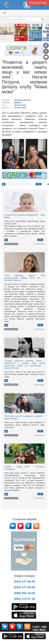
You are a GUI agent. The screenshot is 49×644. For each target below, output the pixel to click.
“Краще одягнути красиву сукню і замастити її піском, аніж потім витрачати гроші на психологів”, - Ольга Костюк (24, 364)
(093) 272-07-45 (24, 599)
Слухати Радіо (38, 3)
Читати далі (39, 244)
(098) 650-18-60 (24, 593)
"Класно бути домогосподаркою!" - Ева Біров (24, 216)
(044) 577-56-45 (24, 582)
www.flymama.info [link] (11, 478)
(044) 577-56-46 (24, 587)
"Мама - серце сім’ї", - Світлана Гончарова (24, 468)
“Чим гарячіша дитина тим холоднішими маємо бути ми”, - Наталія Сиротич (24, 278)
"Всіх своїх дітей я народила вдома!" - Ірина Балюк (24, 417)
